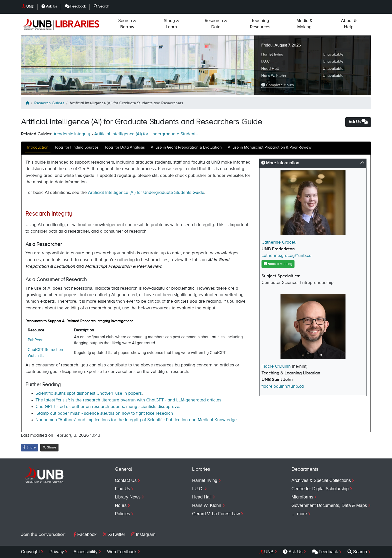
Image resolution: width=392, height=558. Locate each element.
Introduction (38, 148)
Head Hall (270, 69)
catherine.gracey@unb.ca (286, 256)
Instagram (143, 534)
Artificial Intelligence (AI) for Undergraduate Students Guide (146, 193)
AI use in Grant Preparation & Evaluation (186, 148)
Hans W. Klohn (273, 76)
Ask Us (49, 6)
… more (299, 514)
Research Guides (49, 103)
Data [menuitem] (216, 24)
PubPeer (35, 340)
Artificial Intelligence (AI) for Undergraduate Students (146, 134)
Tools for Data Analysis (125, 148)
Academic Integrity (72, 134)
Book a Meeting (278, 264)
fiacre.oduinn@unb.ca (283, 386)
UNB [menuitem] (269, 552)
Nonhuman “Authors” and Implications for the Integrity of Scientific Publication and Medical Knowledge (136, 420)
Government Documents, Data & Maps (329, 505)
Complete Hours (277, 85)
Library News (128, 497)
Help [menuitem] (349, 24)
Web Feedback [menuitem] (122, 552)
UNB (30, 7)
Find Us (122, 489)
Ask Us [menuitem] (293, 552)
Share (29, 447)
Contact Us (126, 480)
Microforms (302, 497)
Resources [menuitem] (260, 24)
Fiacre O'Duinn (276, 366)
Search (101, 6)
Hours (121, 505)
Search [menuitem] (357, 552)
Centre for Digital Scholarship (320, 489)
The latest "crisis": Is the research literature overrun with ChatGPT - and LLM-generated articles (128, 400)
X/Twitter (114, 534)
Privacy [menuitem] (57, 552)
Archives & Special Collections (321, 480)
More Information (280, 163)
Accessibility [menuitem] (85, 552)
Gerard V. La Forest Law (216, 514)
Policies (122, 514)
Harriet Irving (272, 54)
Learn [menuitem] (171, 24)
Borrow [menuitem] (127, 24)
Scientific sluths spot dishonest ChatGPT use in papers (89, 393)
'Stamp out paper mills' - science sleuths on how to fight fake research (104, 413)
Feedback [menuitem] (325, 552)
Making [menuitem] (304, 24)
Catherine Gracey (279, 242)
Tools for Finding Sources (76, 148)
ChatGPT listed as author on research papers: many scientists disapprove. (108, 407)
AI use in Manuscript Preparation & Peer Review (270, 148)
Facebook (85, 534)
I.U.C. (266, 61)
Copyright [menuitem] (30, 552)
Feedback (75, 6)
